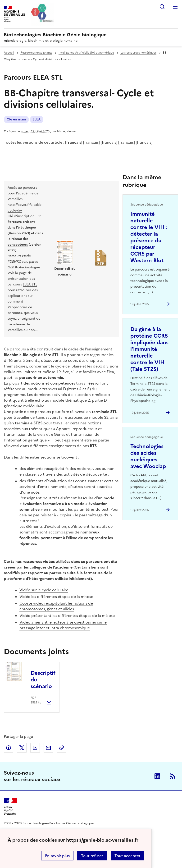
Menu (175, 7)
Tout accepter (127, 856)
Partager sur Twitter (22, 748)
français (91, 142)
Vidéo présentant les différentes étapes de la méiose (67, 615)
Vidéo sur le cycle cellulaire (44, 590)
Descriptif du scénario (43, 680)
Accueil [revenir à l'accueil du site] (9, 53)
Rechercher (162, 7)
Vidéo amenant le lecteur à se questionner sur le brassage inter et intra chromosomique (63, 625)
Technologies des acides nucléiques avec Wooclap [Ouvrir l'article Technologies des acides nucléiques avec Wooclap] (148, 456)
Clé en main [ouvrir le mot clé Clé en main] (16, 119)
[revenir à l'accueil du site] (91, 35)
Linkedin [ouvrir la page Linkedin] (157, 776)
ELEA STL (30, 284)
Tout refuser (92, 856)
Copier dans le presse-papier (62, 748)
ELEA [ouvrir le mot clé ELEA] (37, 119)
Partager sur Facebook (9, 748)
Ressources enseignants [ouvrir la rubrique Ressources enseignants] (36, 53)
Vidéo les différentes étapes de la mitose (56, 597)
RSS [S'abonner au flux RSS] (173, 776)
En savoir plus (57, 856)
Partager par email (48, 748)
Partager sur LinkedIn (35, 748)
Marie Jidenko (67, 131)
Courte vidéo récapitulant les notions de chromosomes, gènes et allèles (56, 606)
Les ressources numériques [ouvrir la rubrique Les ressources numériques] (138, 53)
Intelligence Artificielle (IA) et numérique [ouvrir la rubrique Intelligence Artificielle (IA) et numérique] (86, 53)
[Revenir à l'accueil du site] (10, 806)
